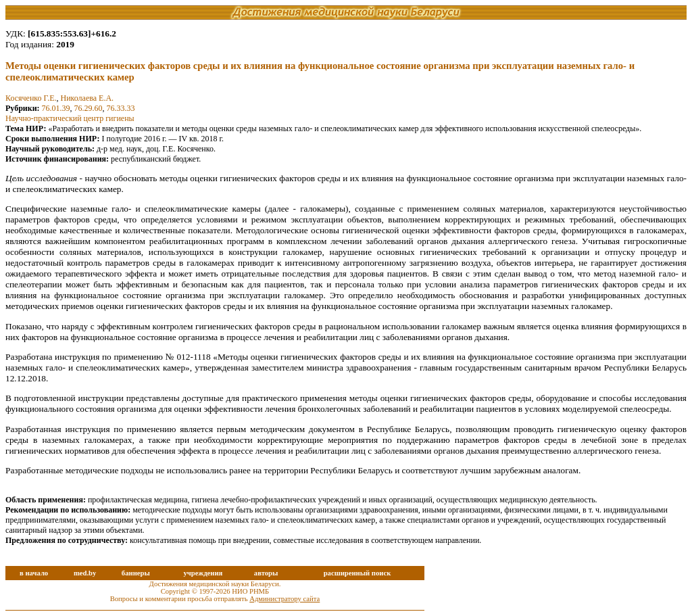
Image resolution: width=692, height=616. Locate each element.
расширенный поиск (357, 573)
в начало (34, 573)
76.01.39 (56, 108)
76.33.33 (121, 108)
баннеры (136, 573)
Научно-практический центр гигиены (70, 118)
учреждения (203, 573)
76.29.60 (89, 108)
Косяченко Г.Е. (31, 98)
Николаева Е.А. (87, 98)
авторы (266, 573)
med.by (85, 573)
